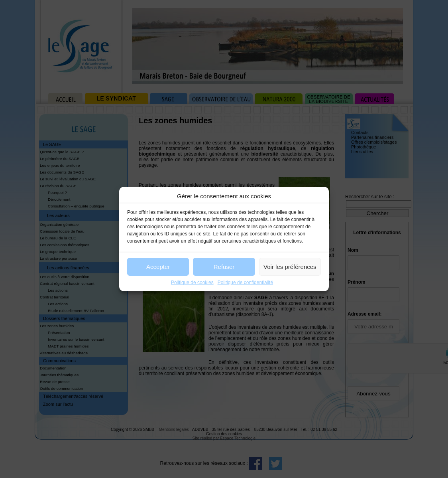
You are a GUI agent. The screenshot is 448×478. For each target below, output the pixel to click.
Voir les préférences (290, 267)
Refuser (224, 267)
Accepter (158, 267)
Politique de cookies (192, 282)
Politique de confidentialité (245, 282)
